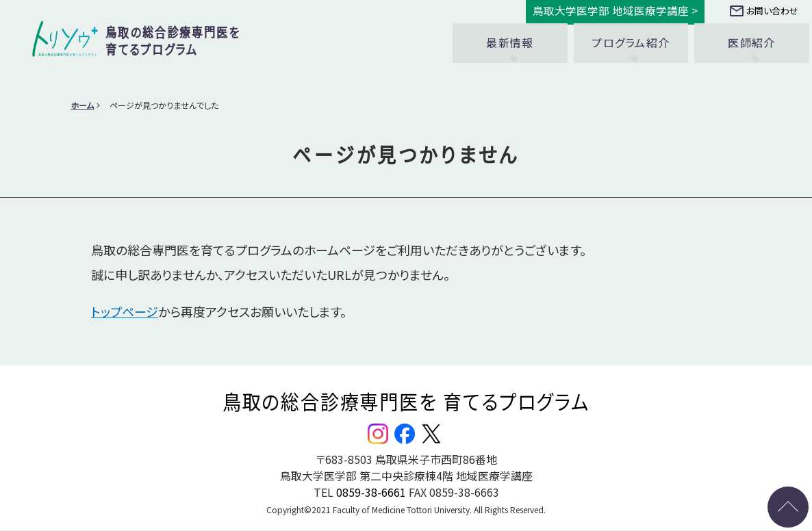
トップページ (125, 311)
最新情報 (510, 36)
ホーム (82, 105)
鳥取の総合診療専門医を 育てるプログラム (406, 401)
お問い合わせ (764, 11)
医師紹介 (751, 36)
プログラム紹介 (631, 36)
